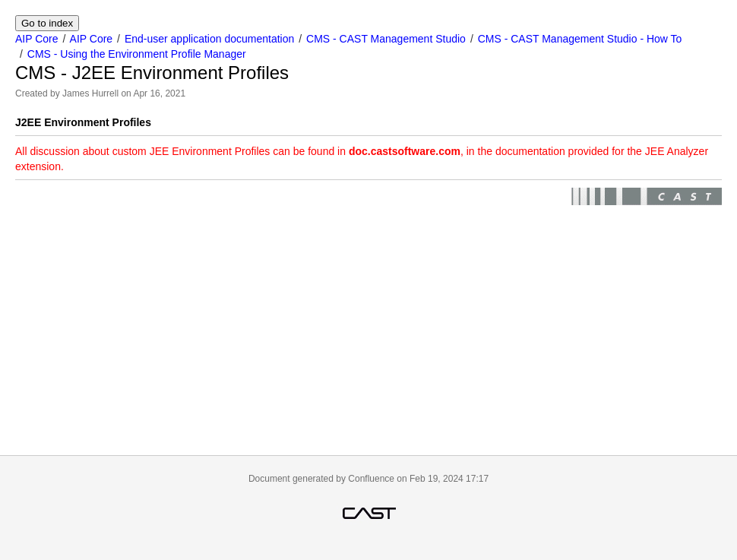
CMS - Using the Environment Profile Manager (137, 54)
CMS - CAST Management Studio (386, 39)
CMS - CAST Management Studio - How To (580, 39)
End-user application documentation (209, 39)
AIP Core (37, 39)
